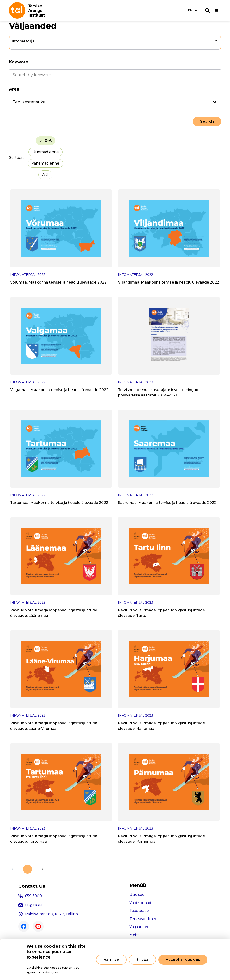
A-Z (45, 175)
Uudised (137, 895)
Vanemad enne (45, 163)
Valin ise (111, 960)
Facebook (24, 926)
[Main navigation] (216, 10)
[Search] (207, 10)
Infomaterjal (24, 41)
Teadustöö (139, 911)
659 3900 (33, 896)
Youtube (38, 926)
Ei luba (142, 960)
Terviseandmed (143, 919)
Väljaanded (140, 927)
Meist (134, 935)
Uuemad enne (46, 152)
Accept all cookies (183, 960)
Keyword (19, 62)
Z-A (48, 141)
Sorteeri (16, 158)
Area (14, 89)
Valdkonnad (140, 903)
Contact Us (32, 886)
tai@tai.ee (34, 905)
